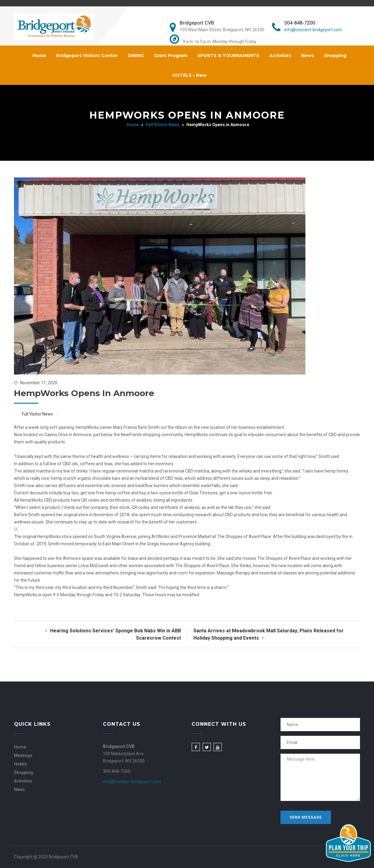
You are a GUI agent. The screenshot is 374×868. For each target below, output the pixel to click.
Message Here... (320, 777)
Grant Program (171, 56)
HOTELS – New (189, 75)
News (308, 56)
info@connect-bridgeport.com (313, 30)
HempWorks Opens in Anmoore (84, 393)
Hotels (20, 764)
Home (39, 56)
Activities (280, 56)
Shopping (335, 56)
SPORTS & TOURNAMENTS (228, 56)
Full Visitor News (163, 125)
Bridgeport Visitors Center (87, 56)
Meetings (23, 755)
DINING (136, 56)
